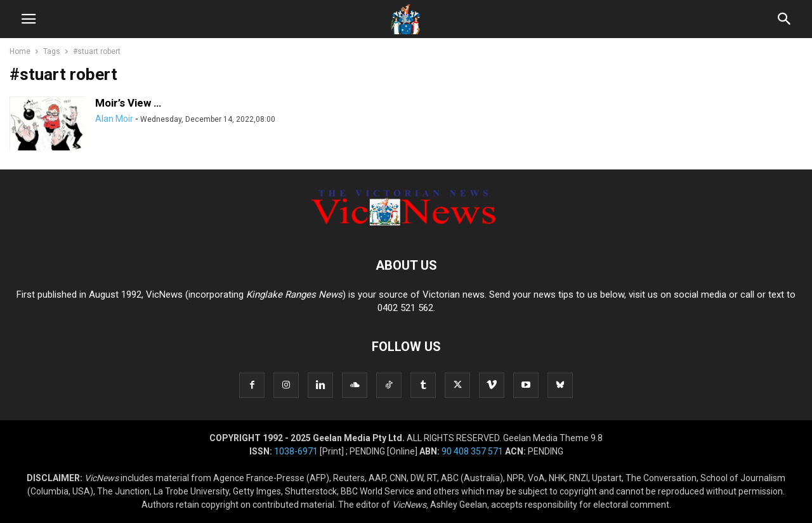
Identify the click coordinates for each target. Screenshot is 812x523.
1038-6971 (296, 451)
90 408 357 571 (472, 451)
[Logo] (406, 227)
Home (20, 51)
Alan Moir (114, 119)
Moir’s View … (128, 103)
